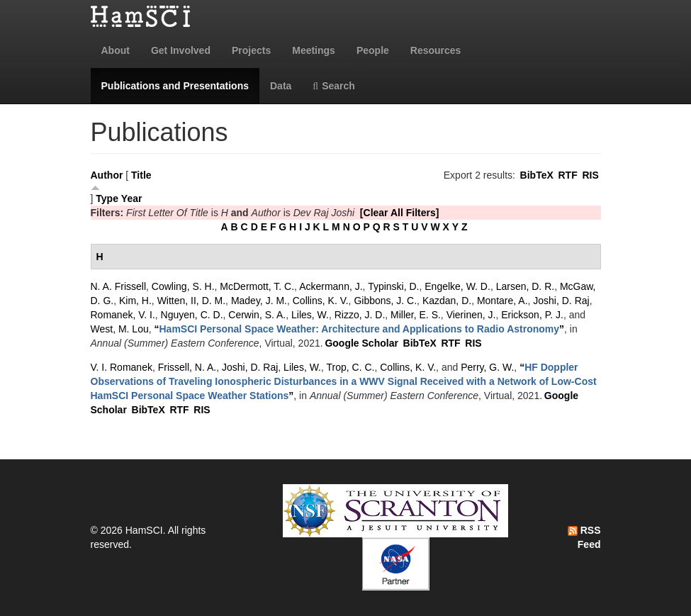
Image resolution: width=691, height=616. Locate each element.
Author (107, 175)
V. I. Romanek (122, 367)
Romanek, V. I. (123, 315)
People (373, 50)
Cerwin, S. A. (257, 315)
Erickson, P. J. (532, 315)
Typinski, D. (393, 286)
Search (334, 86)
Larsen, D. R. (525, 286)
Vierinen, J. (471, 315)
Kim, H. (135, 301)
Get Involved (181, 50)
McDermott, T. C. (257, 286)
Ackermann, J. (331, 286)
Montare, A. (502, 301)
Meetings (314, 50)
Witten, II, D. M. (191, 301)
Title (141, 175)
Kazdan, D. (447, 301)
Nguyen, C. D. (192, 315)
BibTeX (537, 175)
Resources (436, 50)
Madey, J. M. (259, 301)
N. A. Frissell (119, 286)
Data (281, 86)
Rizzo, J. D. (360, 315)
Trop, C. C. (351, 367)
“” (360, 329)
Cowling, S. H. (183, 286)
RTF (567, 175)
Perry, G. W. (487, 367)
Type (107, 198)
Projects (251, 50)
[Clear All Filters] (400, 213)
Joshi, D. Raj (561, 301)
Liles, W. (310, 315)
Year (132, 198)
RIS (590, 175)
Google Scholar (361, 343)
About (116, 50)
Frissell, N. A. (187, 367)
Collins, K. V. (321, 301)
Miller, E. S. (416, 315)
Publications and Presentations (175, 86)
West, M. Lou (120, 329)
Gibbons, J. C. (385, 301)
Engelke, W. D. (457, 286)
